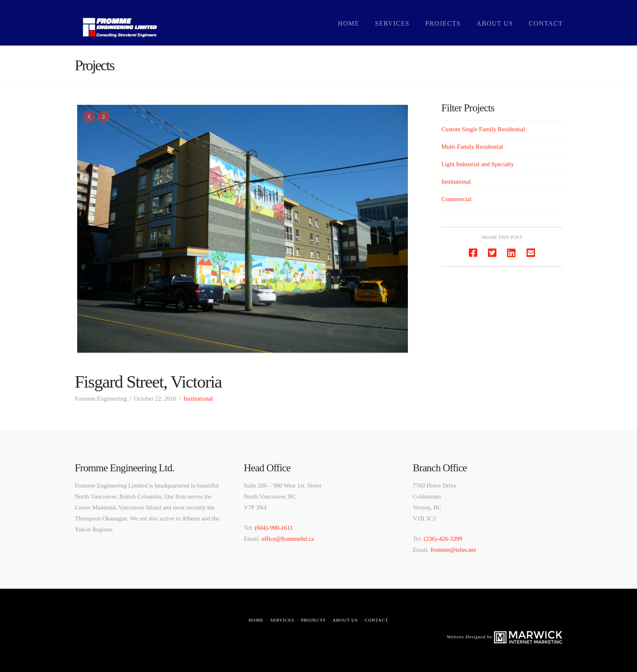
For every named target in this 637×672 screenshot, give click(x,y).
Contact (377, 620)
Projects (313, 620)
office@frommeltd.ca (288, 539)
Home (256, 620)
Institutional (198, 399)
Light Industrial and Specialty (478, 164)
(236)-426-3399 (443, 539)
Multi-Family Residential (472, 147)
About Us (346, 620)
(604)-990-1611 (274, 528)
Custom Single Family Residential (483, 129)
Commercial (456, 199)
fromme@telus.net (453, 550)
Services (282, 620)
